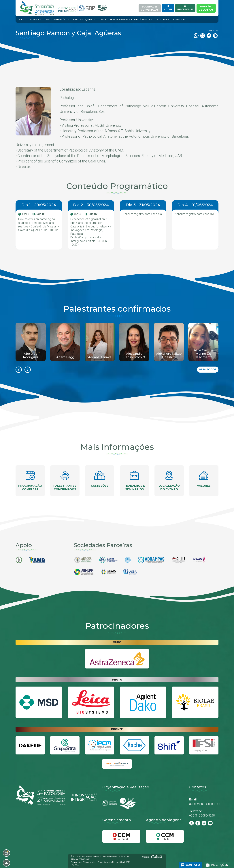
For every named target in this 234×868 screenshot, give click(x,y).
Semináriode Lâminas (206, 8)
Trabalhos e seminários (134, 481)
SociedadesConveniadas (150, 8)
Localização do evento (169, 481)
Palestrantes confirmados (65, 481)
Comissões (100, 479)
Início (22, 19)
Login (168, 8)
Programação (56, 19)
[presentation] (19, 370)
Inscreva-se (185, 8)
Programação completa (30, 481)
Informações (83, 19)
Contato (180, 19)
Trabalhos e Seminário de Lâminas (125, 19)
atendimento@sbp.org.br (205, 804)
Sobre (35, 19)
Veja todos (208, 369)
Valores (163, 19)
